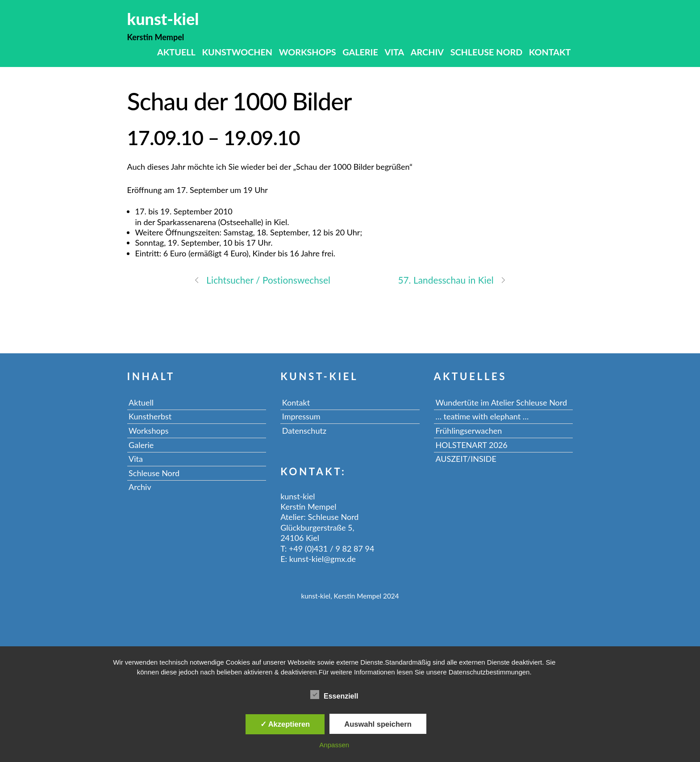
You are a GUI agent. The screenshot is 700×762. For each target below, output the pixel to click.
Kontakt (550, 52)
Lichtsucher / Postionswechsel (262, 280)
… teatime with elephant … (482, 416)
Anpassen (334, 745)
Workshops (308, 52)
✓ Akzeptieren (285, 724)
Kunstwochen (237, 52)
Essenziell (334, 695)
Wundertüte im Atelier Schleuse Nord (501, 402)
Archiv (427, 52)
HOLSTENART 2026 (471, 445)
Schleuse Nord (487, 52)
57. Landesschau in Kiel (452, 280)
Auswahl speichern (378, 724)
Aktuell (176, 52)
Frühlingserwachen (469, 431)
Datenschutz (304, 431)
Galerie (360, 52)
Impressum (301, 416)
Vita (394, 52)
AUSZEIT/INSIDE (466, 459)
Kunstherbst (150, 416)
